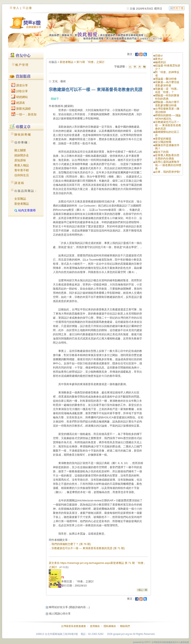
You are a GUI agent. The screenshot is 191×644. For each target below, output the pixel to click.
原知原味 (20, 160)
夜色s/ (159, 59)
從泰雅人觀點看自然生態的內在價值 (167, 157)
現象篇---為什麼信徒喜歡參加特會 (167, 84)
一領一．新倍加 (24, 114)
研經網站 (20, 97)
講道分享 (20, 85)
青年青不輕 (22, 170)
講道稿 (19, 183)
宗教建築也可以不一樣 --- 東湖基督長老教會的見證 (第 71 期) (88, 548)
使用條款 (95, 626)
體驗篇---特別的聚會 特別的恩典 (167, 97)
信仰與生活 (22, 175)
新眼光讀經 (21, 109)
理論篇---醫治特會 (166, 79)
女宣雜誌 (20, 199)
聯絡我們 (125, 626)
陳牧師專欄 (23, 135)
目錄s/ (159, 56)
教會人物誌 (22, 165)
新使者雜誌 (22, 204)
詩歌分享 (20, 91)
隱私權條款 (110, 626)
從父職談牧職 (163, 142)
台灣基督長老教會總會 (73, 626)
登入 (16, 8)
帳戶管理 (22, 65)
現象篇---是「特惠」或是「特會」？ (167, 90)
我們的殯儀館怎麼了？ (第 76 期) (71, 544)
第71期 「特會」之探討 (90, 62)
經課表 (18, 103)
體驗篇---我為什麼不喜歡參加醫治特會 (167, 104)
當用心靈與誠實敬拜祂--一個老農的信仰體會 (168, 165)
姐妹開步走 (22, 155)
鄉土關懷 (20, 150)
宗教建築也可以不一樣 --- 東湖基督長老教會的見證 (168, 125)
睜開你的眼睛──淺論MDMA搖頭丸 (168, 117)
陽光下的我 (162, 152)
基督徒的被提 (163, 139)
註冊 (29, 8)
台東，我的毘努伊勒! (168, 172)
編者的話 (160, 62)
